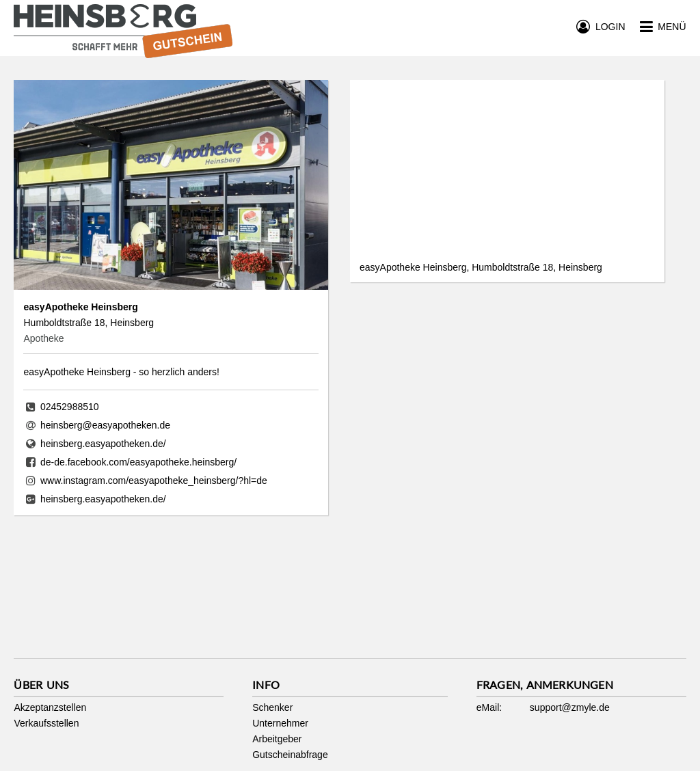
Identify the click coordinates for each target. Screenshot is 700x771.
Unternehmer (280, 723)
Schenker (272, 707)
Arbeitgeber (277, 739)
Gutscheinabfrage (290, 755)
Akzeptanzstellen (50, 707)
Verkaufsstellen (46, 723)
